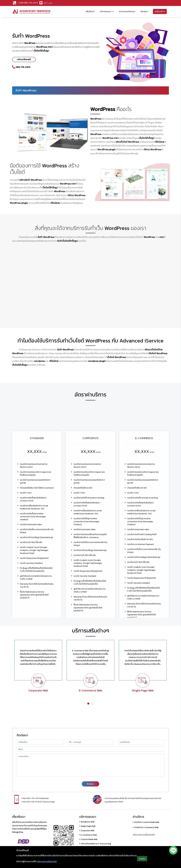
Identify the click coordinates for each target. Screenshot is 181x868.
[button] (88, 704)
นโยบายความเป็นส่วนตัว (47, 862)
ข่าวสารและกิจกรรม (127, 12)
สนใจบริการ (160, 11)
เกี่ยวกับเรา (90, 12)
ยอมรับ (142, 859)
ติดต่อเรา (144, 12)
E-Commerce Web (91, 690)
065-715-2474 (23, 67)
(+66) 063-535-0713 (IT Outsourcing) (38, 817)
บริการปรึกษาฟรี (24, 59)
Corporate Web (38, 690)
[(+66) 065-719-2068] (16, 3)
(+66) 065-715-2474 (28, 3)
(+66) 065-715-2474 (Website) (35, 814)
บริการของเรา (106, 12)
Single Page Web (143, 690)
